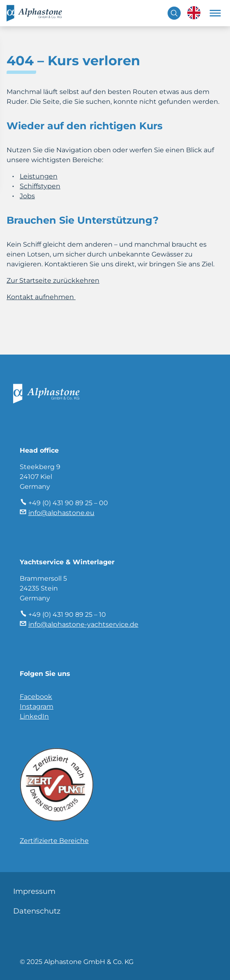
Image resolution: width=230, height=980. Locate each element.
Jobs (27, 196)
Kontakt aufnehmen (41, 297)
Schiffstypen (40, 186)
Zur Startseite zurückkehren (53, 280)
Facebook (36, 697)
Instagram (37, 706)
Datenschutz (37, 911)
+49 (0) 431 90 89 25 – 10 (67, 615)
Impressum (34, 891)
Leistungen (39, 176)
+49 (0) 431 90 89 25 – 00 (68, 503)
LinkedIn (34, 716)
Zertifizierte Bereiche (54, 841)
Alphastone (39, 13)
